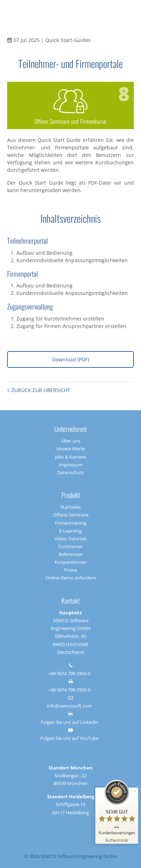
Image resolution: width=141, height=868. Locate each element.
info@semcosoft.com (69, 706)
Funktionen (70, 546)
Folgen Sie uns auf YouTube (69, 738)
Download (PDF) (71, 359)
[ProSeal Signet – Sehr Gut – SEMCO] (117, 807)
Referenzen (70, 554)
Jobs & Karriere (70, 457)
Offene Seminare (71, 515)
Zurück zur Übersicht (41, 390)
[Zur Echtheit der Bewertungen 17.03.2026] (117, 840)
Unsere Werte (70, 449)
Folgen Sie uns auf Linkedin (69, 722)
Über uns (71, 441)
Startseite (70, 507)
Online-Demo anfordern (71, 578)
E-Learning (70, 531)
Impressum (71, 465)
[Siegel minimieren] (135, 791)
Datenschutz (70, 472)
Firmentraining (71, 523)
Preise (71, 570)
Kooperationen (71, 562)
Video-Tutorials (71, 539)
